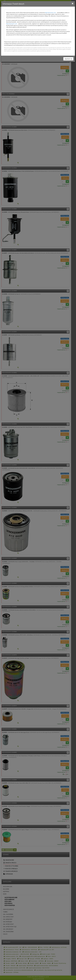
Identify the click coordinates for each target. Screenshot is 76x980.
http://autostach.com (50, 13)
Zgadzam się (68, 59)
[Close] (73, 3)
